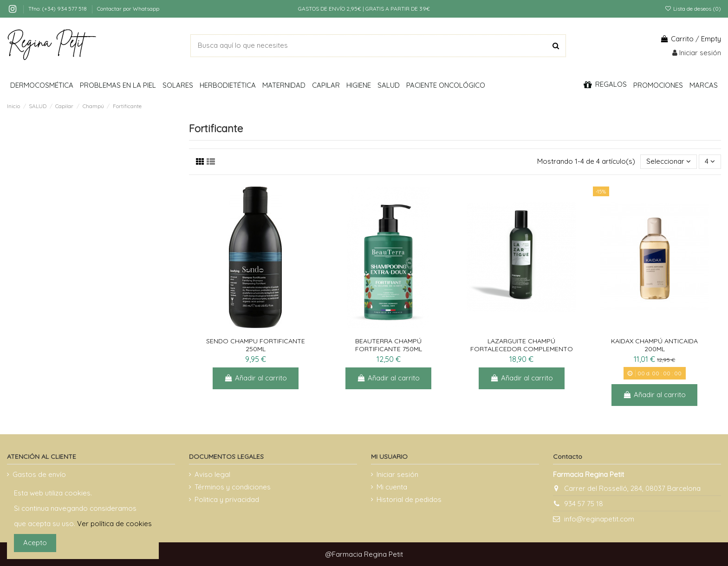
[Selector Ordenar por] (669, 162)
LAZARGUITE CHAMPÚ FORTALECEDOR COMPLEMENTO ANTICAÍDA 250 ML (522, 349)
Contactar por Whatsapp (128, 9)
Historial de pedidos (409, 499)
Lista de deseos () (693, 9)
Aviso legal (212, 474)
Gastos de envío (39, 474)
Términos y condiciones (233, 487)
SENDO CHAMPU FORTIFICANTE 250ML (256, 345)
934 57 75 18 (584, 504)
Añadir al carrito (256, 378)
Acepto (35, 543)
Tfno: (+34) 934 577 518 (58, 9)
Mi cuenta (392, 487)
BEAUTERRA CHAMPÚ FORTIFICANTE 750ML (389, 345)
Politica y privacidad (227, 499)
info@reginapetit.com (599, 519)
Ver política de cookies (114, 524)
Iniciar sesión (397, 474)
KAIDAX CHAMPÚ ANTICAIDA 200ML (654, 345)
